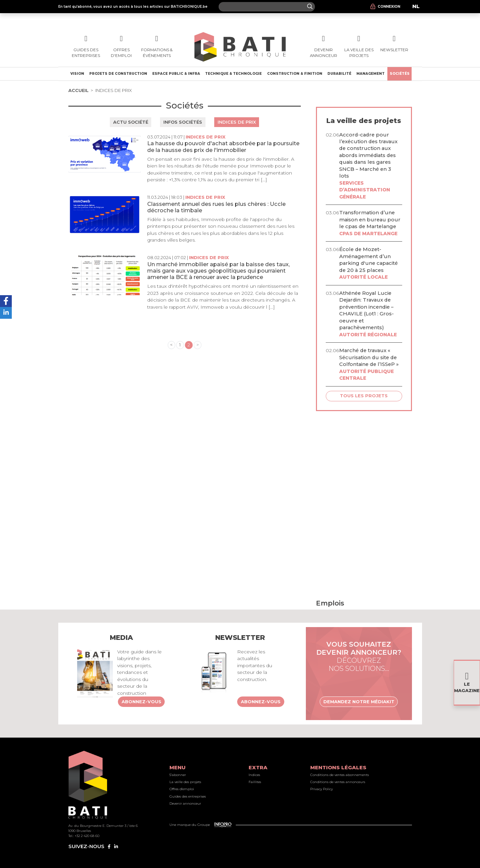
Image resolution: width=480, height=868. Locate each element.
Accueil (78, 90)
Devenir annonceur (185, 803)
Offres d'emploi (182, 789)
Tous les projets (364, 396)
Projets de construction (118, 74)
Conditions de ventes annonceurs (338, 782)
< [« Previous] (171, 345)
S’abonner (178, 775)
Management (371, 74)
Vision (77, 74)
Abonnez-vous (141, 702)
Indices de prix (237, 122)
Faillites (255, 782)
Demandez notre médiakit (359, 702)
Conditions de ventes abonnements (340, 775)
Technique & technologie (233, 74)
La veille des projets (185, 782)
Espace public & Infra (176, 74)
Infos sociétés (183, 122)
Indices (254, 775)
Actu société (131, 122)
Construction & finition (295, 74)
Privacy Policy (322, 789)
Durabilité (339, 74)
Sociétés (400, 74)
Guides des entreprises (188, 796)
